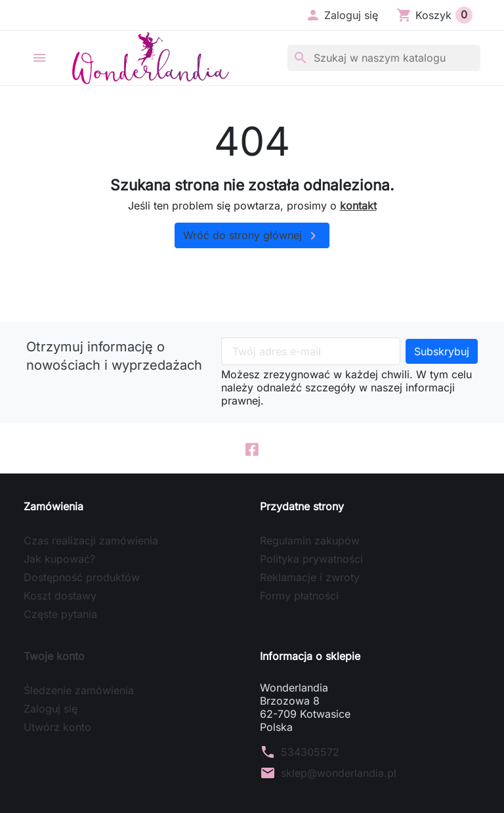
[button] (342, 15)
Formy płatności (299, 596)
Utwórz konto (57, 727)
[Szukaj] (384, 58)
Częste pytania (60, 614)
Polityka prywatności (311, 559)
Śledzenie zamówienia (79, 690)
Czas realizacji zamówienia (91, 540)
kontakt (358, 206)
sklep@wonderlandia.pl (339, 773)
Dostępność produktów (82, 577)
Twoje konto (54, 656)
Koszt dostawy (60, 596)
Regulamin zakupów (310, 540)
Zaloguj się (51, 709)
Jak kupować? (59, 559)
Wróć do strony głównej (252, 236)
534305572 (310, 752)
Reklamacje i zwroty (310, 577)
